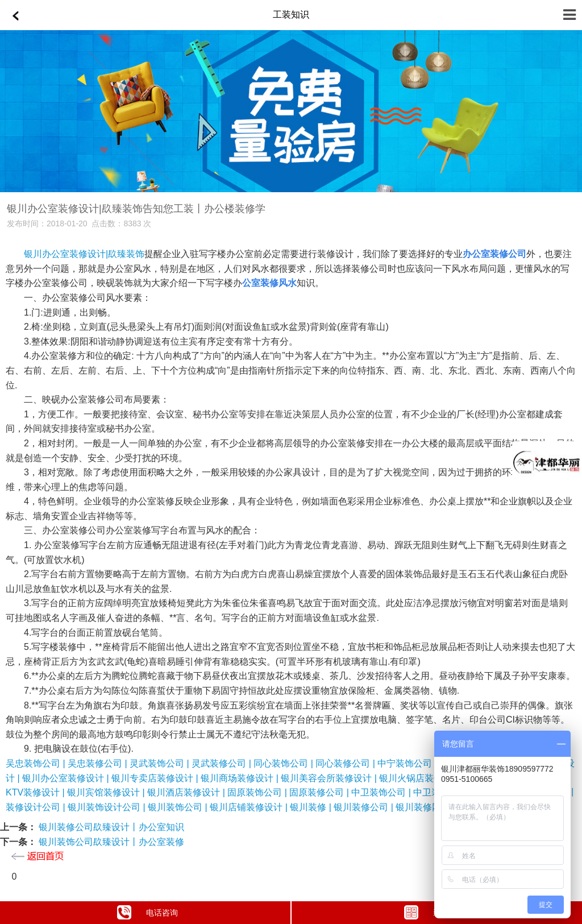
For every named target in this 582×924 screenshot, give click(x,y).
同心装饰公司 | (284, 763)
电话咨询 (147, 913)
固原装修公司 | (320, 792)
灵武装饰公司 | (161, 763)
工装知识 (291, 14)
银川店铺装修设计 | (250, 807)
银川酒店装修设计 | (187, 792)
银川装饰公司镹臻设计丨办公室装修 (110, 842)
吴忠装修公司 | (99, 763)
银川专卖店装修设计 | (156, 778)
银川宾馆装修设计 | (107, 792)
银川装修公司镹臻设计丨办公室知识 (110, 827)
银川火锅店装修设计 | (424, 778)
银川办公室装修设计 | (67, 778)
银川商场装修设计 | (241, 778)
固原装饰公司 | (258, 792)
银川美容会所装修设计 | (330, 778)
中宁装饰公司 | (408, 763)
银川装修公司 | (365, 807)
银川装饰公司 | (179, 807)
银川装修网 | (421, 807)
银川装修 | (312, 807)
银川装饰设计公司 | (108, 807)
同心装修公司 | (346, 763)
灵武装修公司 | (223, 763)
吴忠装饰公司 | (37, 763)
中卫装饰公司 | (382, 792)
